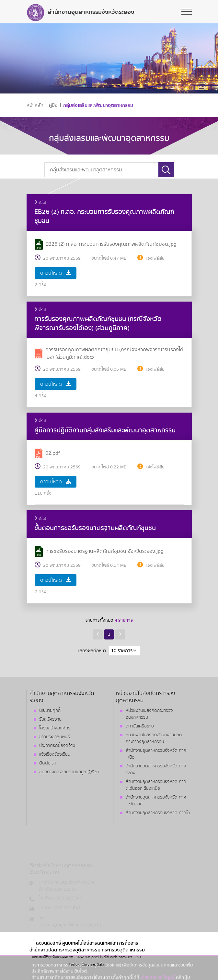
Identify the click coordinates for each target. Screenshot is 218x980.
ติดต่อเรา (47, 763)
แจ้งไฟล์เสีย (155, 258)
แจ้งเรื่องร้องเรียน (55, 754)
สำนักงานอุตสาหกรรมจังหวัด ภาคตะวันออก (156, 801)
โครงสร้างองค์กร (55, 728)
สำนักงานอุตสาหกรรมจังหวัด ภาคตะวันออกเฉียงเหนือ (156, 785)
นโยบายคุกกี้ (50, 711)
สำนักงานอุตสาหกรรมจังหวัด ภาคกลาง (156, 769)
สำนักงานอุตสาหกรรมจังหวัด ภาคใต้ (158, 813)
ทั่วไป (40, 203)
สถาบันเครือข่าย (140, 726)
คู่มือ (53, 105)
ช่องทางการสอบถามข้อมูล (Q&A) (69, 772)
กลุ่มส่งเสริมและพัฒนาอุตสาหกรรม (98, 105)
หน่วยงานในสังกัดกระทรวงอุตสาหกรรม (149, 714)
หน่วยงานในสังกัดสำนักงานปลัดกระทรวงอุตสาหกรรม (154, 738)
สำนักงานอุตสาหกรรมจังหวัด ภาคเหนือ (156, 754)
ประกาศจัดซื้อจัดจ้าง (57, 746)
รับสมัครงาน (50, 719)
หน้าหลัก (35, 105)
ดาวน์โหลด (56, 273)
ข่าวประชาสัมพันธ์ (55, 737)
